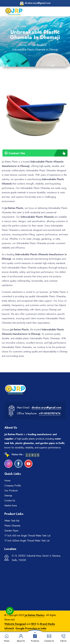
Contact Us (10, 501)
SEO (34, 624)
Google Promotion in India (31, 628)
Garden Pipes (11, 531)
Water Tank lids (12, 521)
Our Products (39, 45)
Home (23, 45)
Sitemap (8, 496)
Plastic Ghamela (12, 526)
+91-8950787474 (50, 413)
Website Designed (15, 624)
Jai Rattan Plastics (35, 615)
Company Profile (13, 486)
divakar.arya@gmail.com (38, 3)
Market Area (11, 506)
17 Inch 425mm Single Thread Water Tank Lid (27, 541)
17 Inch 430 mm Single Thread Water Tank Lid (27, 536)
